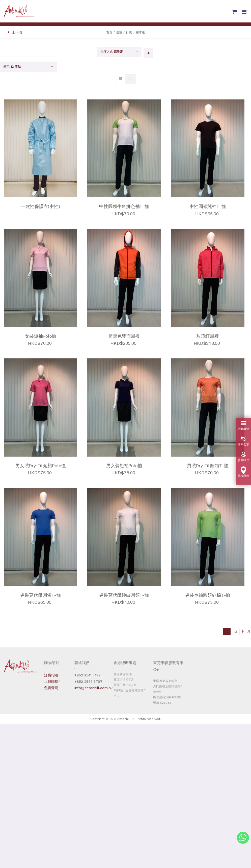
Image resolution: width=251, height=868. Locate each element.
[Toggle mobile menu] (245, 12)
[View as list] (131, 79)
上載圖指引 (53, 681)
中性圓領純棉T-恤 (208, 206)
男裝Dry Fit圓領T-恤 (208, 466)
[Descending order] (148, 53)
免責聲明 (51, 688)
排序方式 (112, 52)
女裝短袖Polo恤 (40, 336)
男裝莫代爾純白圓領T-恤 (124, 595)
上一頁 (15, 32)
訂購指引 (51, 675)
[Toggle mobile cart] (234, 12)
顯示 (12, 67)
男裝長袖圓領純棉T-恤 (208, 595)
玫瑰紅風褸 (208, 336)
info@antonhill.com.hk (93, 688)
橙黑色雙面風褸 (124, 336)
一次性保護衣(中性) (41, 206)
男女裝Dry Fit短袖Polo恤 (40, 466)
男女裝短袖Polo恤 (124, 466)
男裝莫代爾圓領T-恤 (41, 595)
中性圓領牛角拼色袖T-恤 (124, 206)
